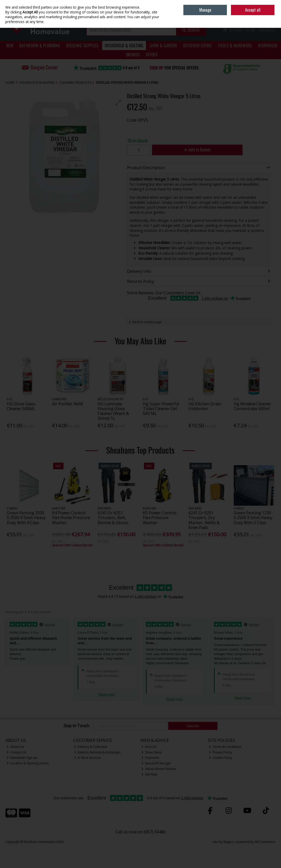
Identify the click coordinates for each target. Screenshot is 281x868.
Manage (205, 10)
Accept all (253, 10)
